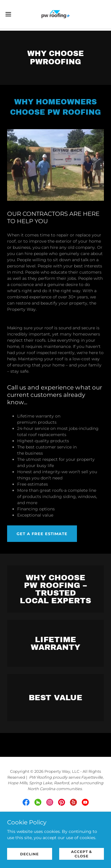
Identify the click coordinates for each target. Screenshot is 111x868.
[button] (10, 14)
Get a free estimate (42, 534)
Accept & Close (82, 854)
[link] (55, 14)
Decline (29, 854)
